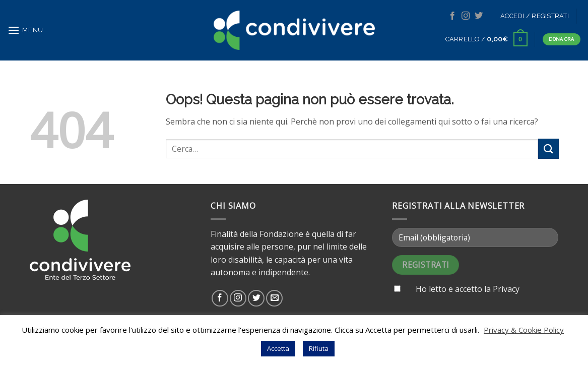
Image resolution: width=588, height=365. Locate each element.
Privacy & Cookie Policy (524, 330)
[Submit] (548, 148)
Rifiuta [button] (319, 348)
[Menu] (25, 30)
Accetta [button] (278, 348)
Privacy (506, 289)
